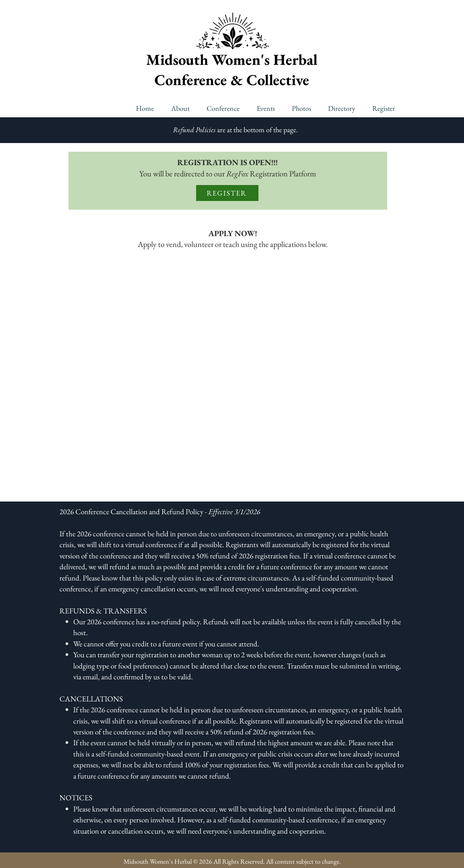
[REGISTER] (227, 193)
